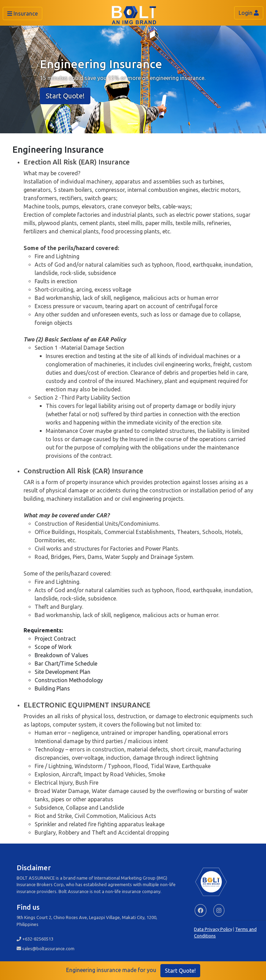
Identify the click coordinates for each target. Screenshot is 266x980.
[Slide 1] (133, 124)
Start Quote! (65, 96)
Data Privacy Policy (213, 929)
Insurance (23, 14)
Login (249, 13)
